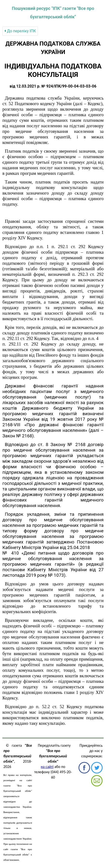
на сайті (47, 767)
